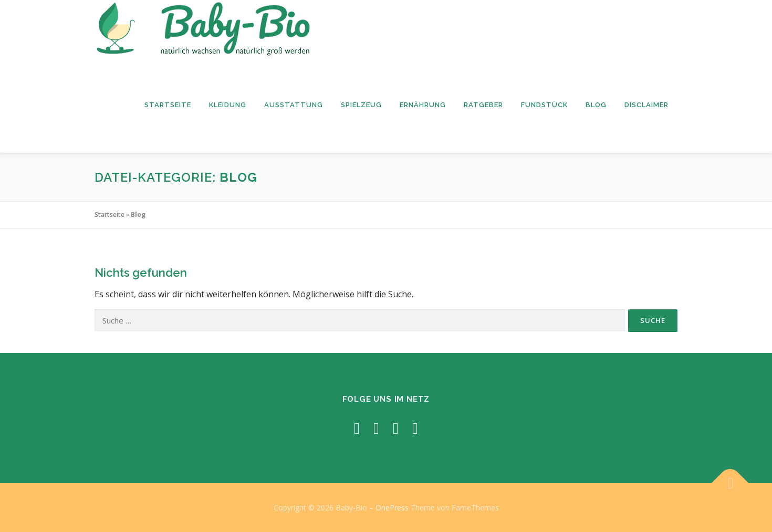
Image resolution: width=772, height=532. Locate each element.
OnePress (392, 508)
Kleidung (228, 105)
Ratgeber (483, 105)
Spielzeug (361, 105)
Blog (596, 105)
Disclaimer (646, 105)
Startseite (168, 105)
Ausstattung (294, 105)
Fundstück (544, 105)
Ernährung (423, 105)
